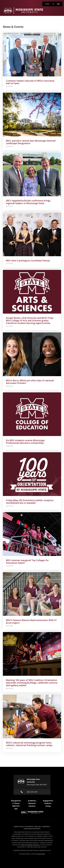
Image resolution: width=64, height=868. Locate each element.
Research (32, 803)
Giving (48, 806)
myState (48, 3)
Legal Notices (46, 826)
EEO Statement (29, 826)
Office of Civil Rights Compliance (30, 845)
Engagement (48, 801)
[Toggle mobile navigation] (58, 4)
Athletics (48, 803)
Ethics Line (38, 826)
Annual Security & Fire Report (32, 828)
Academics (32, 801)
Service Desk (41, 854)
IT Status (16, 803)
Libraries (32, 806)
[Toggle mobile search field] (53, 4)
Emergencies (16, 801)
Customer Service (19, 826)
